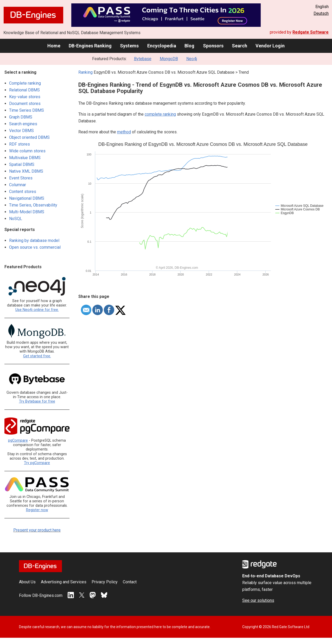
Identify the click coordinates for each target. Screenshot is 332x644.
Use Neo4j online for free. (37, 310)
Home (54, 46)
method (124, 132)
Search (240, 46)
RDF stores (20, 144)
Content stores (23, 192)
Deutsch (321, 13)
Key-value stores (25, 97)
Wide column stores (27, 151)
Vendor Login (270, 46)
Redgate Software (311, 32)
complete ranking (160, 114)
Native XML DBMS (26, 171)
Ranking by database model (34, 240)
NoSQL (16, 219)
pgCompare (18, 440)
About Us (27, 582)
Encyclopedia (162, 46)
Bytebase (143, 59)
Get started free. (37, 356)
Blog (189, 46)
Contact (130, 582)
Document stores (25, 104)
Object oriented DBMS (29, 137)
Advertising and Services (64, 582)
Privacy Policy (105, 582)
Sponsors (213, 46)
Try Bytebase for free (37, 401)
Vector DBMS (21, 131)
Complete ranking (25, 83)
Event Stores (21, 178)
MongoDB (169, 59)
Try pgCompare (37, 463)
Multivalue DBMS (25, 158)
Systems (129, 46)
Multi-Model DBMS (27, 212)
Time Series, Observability (33, 205)
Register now (37, 510)
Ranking (85, 72)
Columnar (18, 185)
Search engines (23, 124)
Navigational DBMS (27, 198)
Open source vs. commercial (35, 247)
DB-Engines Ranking (90, 46)
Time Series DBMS (27, 110)
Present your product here (37, 530)
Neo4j (192, 59)
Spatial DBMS (22, 164)
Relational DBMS (24, 90)
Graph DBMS (21, 117)
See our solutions (258, 600)
